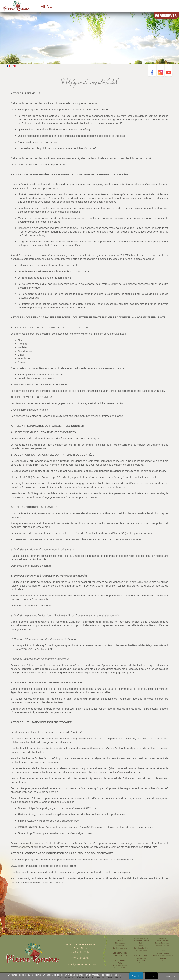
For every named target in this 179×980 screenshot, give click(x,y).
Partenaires (141, 963)
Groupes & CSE (120, 968)
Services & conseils (120, 948)
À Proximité (141, 960)
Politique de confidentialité (163, 955)
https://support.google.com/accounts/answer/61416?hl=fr (63, 808)
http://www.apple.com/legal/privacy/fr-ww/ (53, 821)
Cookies (163, 958)
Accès (141, 945)
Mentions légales (163, 953)
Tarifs (120, 963)
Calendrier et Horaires (141, 941)
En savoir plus (169, 976)
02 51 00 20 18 (81, 958)
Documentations (141, 950)
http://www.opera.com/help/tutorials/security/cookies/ (60, 833)
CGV (163, 960)
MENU (46, 6)
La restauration (120, 955)
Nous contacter (163, 941)
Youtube (169, 73)
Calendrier (120, 945)
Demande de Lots (163, 945)
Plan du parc (120, 943)
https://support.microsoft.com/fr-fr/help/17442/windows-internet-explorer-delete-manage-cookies (97, 827)
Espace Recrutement (163, 943)
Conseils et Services (141, 948)
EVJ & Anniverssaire (120, 965)
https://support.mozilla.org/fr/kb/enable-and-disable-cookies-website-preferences (76, 814)
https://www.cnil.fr (95, 672)
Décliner (151, 976)
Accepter (136, 976)
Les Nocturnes (120, 953)
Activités (120, 941)
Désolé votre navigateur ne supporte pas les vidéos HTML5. (89, 37)
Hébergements (141, 958)
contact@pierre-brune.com (81, 964)
